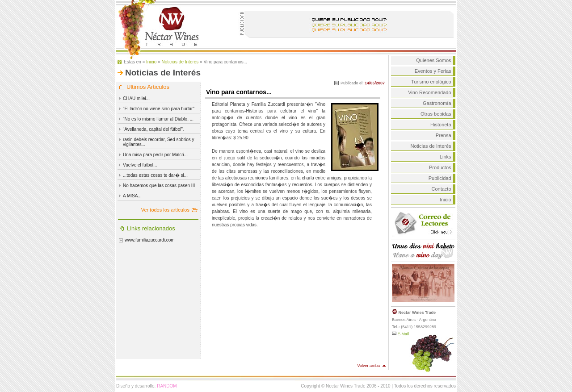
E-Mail (400, 334)
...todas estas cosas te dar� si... (155, 175)
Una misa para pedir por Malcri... (155, 155)
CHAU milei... (136, 98)
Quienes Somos (433, 60)
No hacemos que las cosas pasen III (159, 186)
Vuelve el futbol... (140, 165)
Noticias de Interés (180, 62)
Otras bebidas (436, 114)
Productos (440, 167)
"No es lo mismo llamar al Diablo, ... (158, 119)
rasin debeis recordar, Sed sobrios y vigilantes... (159, 142)
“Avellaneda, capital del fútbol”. (154, 129)
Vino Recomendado (429, 92)
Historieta (441, 125)
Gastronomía (437, 103)
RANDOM (167, 386)
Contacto (442, 189)
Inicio (151, 62)
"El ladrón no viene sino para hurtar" (159, 109)
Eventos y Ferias (433, 71)
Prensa (444, 135)
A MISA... (132, 196)
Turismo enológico (431, 82)
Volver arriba (368, 366)
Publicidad (440, 178)
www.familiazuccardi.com (150, 240)
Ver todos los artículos (165, 210)
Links (446, 157)
